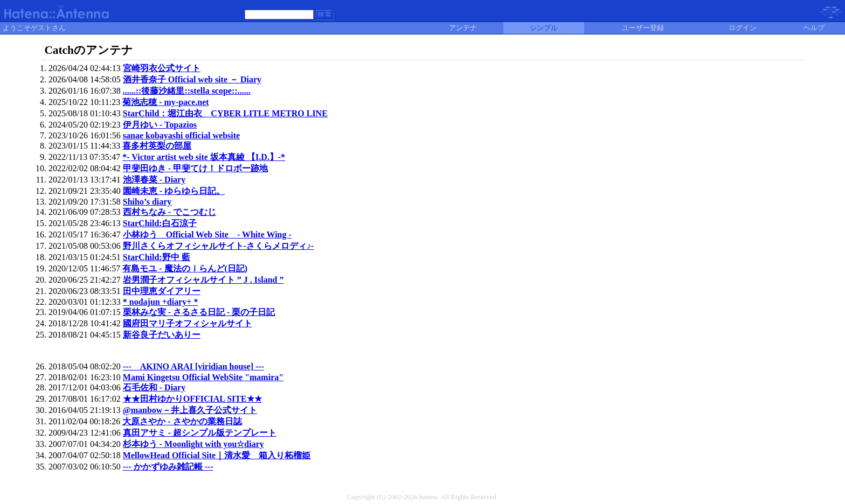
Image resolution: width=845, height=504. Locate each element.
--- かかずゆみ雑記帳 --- (168, 467)
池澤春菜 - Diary (154, 180)
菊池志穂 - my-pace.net (165, 102)
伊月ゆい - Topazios (160, 125)
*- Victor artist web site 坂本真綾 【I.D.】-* (204, 157)
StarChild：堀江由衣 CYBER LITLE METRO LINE (225, 113)
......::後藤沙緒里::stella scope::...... (187, 91)
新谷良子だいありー (162, 335)
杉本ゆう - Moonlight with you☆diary (193, 444)
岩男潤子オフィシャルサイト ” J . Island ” (203, 280)
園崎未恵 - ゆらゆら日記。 (174, 191)
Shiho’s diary (147, 202)
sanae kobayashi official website (181, 135)
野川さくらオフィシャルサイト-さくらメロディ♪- (219, 246)
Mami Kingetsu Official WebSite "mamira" (203, 377)
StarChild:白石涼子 (160, 223)
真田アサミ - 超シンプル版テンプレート (200, 433)
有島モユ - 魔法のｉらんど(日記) (185, 268)
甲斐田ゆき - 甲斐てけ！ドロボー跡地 (195, 168)
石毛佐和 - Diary (154, 387)
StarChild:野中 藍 (157, 257)
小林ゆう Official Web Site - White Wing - (207, 234)
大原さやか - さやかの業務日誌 (182, 421)
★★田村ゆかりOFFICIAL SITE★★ (192, 399)
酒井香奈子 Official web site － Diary (192, 79)
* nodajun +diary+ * (161, 302)
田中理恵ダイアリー (162, 291)
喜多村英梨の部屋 (157, 146)
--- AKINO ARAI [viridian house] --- (193, 366)
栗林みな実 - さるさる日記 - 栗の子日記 (199, 312)
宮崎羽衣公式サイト (162, 68)
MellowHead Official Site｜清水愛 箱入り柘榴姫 (217, 455)
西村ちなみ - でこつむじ (169, 212)
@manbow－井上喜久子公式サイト (190, 410)
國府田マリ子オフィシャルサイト (188, 323)
